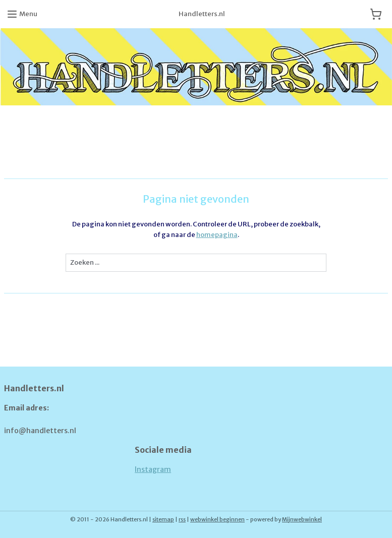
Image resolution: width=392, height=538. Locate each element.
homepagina (217, 235)
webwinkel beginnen (217, 519)
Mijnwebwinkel (302, 519)
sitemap (163, 519)
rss (182, 519)
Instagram (153, 469)
